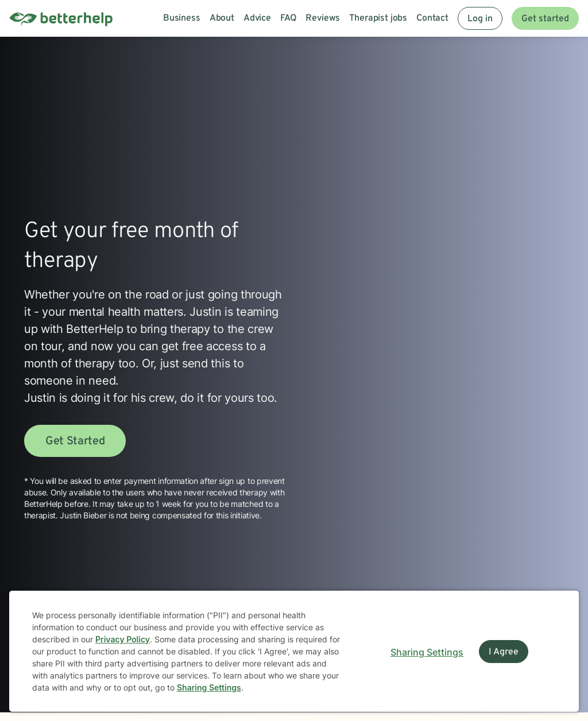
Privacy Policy (123, 639)
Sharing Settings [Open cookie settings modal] (427, 652)
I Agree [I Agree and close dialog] (504, 652)
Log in (480, 19)
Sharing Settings (209, 687)
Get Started (75, 441)
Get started (545, 19)
